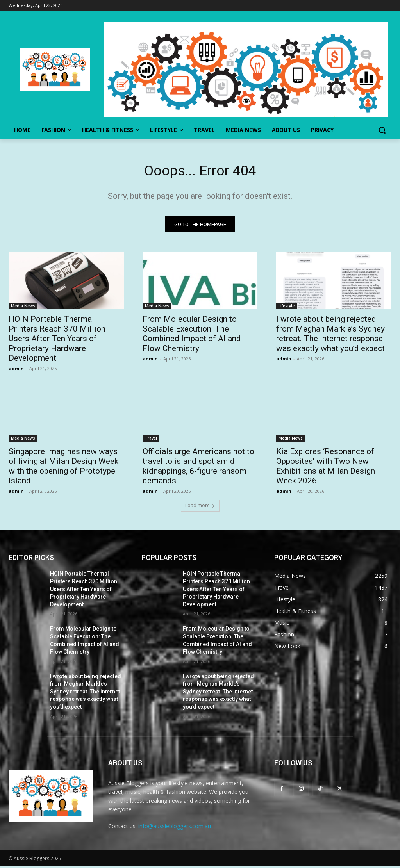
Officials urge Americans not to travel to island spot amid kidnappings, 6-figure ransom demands (198, 468)
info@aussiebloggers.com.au (175, 829)
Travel (151, 440)
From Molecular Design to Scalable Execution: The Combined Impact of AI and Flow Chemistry (192, 336)
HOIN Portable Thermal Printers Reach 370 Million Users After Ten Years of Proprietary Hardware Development (57, 341)
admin (16, 371)
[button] (382, 130)
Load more (200, 508)
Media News (23, 308)
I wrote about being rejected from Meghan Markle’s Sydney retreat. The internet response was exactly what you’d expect (330, 336)
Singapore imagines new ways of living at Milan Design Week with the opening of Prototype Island (63, 468)
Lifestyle (287, 308)
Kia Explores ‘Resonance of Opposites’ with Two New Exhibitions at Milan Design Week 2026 (326, 468)
